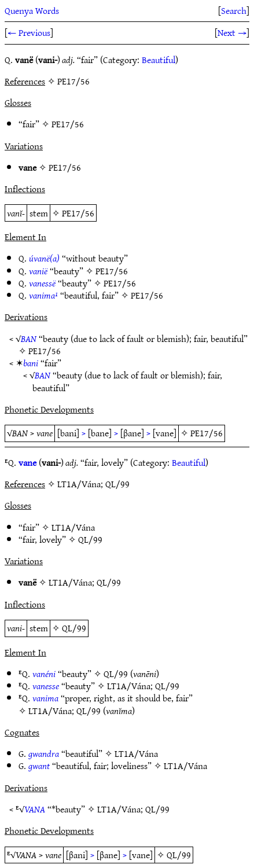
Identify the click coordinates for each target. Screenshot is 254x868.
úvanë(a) (44, 258)
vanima (45, 698)
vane (27, 462)
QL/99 (90, 539)
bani (31, 363)
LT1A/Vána (73, 527)
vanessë (42, 283)
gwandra (44, 753)
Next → (232, 32)
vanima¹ (43, 295)
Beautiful (159, 60)
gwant (39, 766)
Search (234, 10)
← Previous (29, 32)
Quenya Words (32, 10)
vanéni (44, 674)
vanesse (46, 686)
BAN (29, 339)
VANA (35, 809)
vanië (38, 271)
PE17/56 (68, 124)
